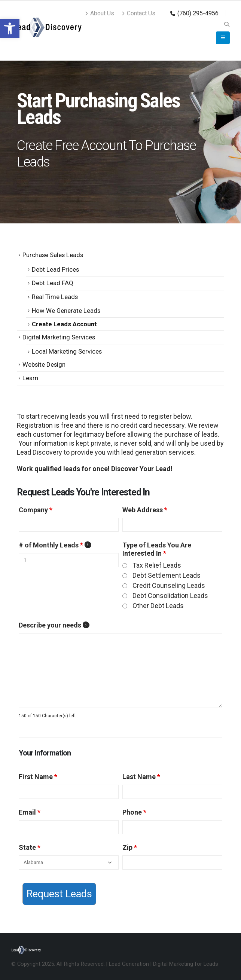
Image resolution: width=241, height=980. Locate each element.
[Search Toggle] (227, 24)
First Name (38, 777)
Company (36, 510)
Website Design (44, 364)
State (30, 847)
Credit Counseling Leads (169, 585)
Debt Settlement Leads (167, 575)
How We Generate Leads (66, 311)
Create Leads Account (64, 324)
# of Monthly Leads (55, 545)
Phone (134, 812)
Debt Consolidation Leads (170, 596)
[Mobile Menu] (223, 38)
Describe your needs (54, 625)
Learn (30, 378)
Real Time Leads (55, 297)
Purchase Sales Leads (53, 255)
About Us (100, 13)
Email (30, 812)
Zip (130, 847)
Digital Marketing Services (59, 337)
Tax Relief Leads (157, 565)
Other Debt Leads (158, 606)
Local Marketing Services (67, 351)
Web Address (145, 510)
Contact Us (138, 13)
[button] (10, 28)
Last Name (141, 777)
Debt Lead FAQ (53, 283)
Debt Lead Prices (55, 269)
